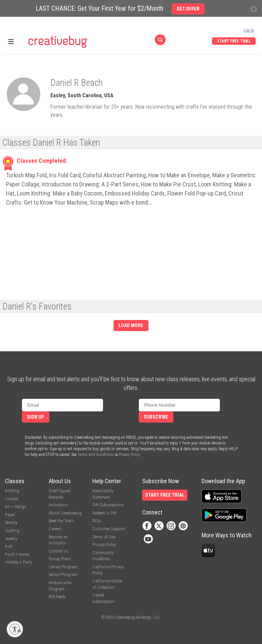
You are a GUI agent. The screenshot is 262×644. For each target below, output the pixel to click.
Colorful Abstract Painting (114, 175)
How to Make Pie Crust (168, 184)
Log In (249, 30)
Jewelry (11, 539)
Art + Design (16, 507)
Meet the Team (61, 521)
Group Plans (60, 559)
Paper (10, 515)
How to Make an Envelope (179, 175)
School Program (63, 575)
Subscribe (156, 417)
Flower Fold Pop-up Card (197, 193)
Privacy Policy (129, 455)
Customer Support (109, 529)
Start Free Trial (234, 41)
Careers (55, 529)
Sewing (11, 522)
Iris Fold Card (65, 175)
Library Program (63, 567)
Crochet (12, 499)
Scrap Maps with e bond (119, 202)
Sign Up (36, 417)
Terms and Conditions (96, 455)
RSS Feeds (57, 597)
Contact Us (59, 551)
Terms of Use (104, 537)
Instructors (58, 505)
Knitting (12, 491)
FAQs (97, 521)
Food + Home (17, 554)
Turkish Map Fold (26, 175)
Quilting (12, 530)
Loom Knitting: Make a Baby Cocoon (60, 193)
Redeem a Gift (104, 513)
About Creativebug (65, 513)
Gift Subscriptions (108, 505)
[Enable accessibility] (15, 629)
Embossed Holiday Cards (135, 193)
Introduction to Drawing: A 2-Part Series (90, 184)
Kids (9, 546)
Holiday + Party (18, 562)
